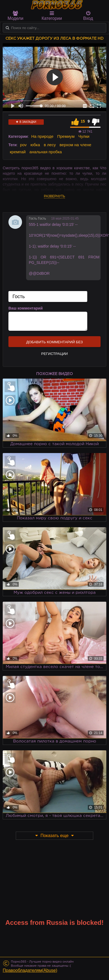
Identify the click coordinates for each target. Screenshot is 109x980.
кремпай (18, 152)
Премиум (66, 136)
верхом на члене (75, 145)
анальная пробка (46, 152)
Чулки (84, 136)
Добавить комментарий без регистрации (54, 344)
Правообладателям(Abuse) (30, 970)
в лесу (50, 145)
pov (23, 145)
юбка (35, 145)
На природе (42, 136)
